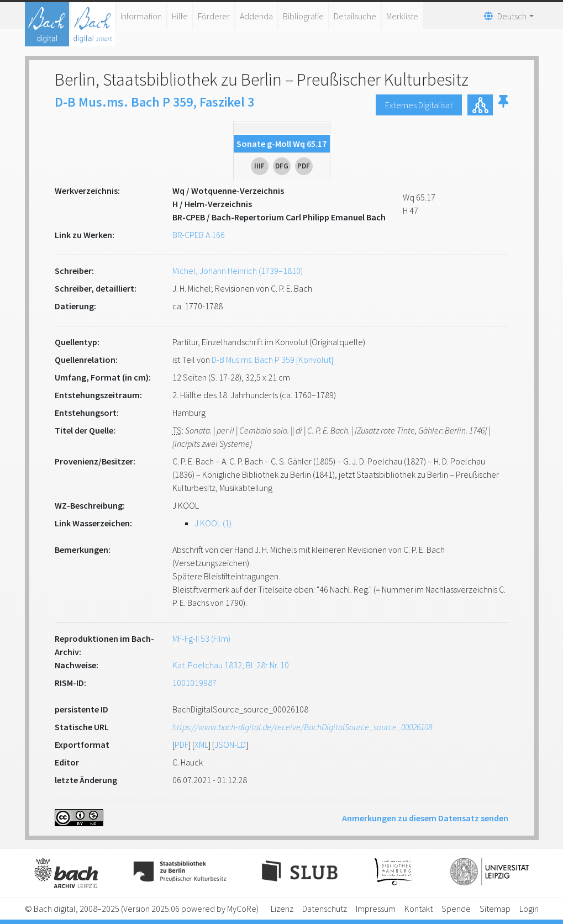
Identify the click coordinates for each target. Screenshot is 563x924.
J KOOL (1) (213, 523)
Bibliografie (303, 16)
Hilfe (180, 16)
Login (529, 909)
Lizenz (282, 909)
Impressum (376, 909)
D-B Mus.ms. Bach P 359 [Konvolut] (272, 360)
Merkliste (402, 16)
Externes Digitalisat (419, 105)
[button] (503, 105)
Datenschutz (325, 909)
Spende (456, 909)
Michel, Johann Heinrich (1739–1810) (238, 271)
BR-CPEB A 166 (199, 235)
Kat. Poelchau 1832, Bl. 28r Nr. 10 (231, 665)
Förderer (214, 16)
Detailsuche (355, 16)
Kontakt (419, 909)
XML (201, 745)
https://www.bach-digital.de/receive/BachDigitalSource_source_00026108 (302, 727)
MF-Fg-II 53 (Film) (201, 638)
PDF (181, 745)
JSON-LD (230, 745)
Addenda (256, 16)
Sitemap (495, 909)
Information (141, 16)
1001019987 (194, 683)
